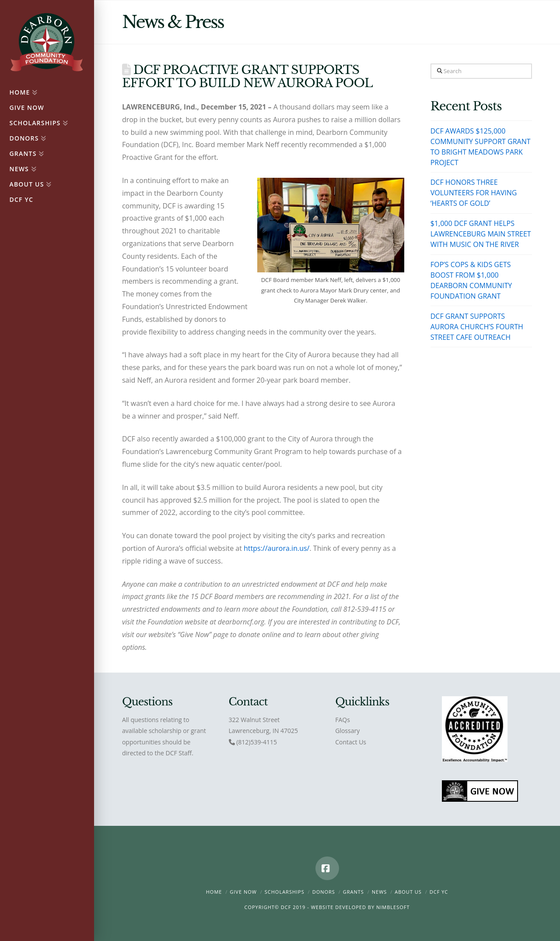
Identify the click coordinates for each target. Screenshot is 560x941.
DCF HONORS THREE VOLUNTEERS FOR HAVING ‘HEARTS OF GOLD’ (474, 193)
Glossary (347, 731)
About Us (408, 892)
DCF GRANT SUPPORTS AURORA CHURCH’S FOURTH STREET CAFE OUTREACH (477, 327)
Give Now (243, 892)
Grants (353, 892)
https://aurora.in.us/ (276, 548)
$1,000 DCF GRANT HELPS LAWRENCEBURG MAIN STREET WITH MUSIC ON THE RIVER (481, 234)
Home (214, 892)
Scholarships (285, 892)
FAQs (343, 720)
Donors (324, 892)
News (380, 892)
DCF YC (439, 892)
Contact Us (351, 742)
